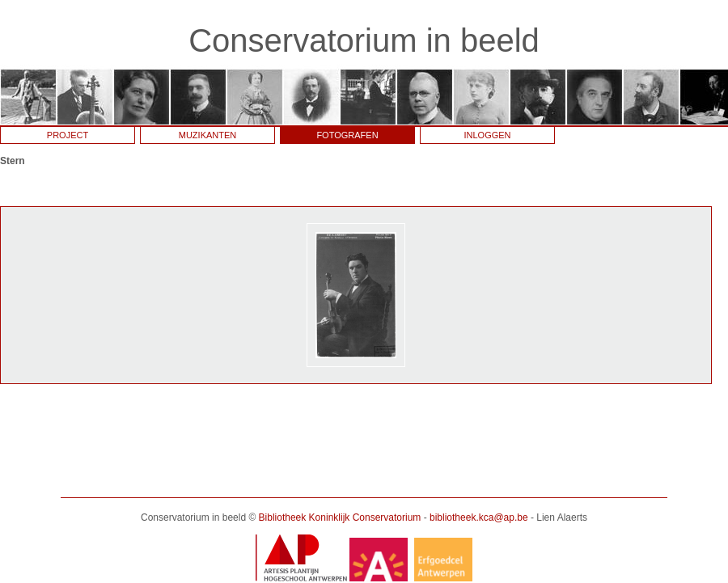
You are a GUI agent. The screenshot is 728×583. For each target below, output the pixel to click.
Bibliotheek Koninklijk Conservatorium (340, 518)
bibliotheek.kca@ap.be (479, 518)
